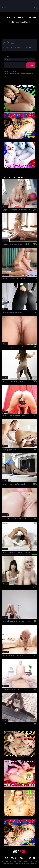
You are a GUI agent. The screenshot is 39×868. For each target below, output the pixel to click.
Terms (13, 858)
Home (6, 858)
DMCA (21, 858)
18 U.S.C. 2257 (30, 858)
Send (31, 65)
